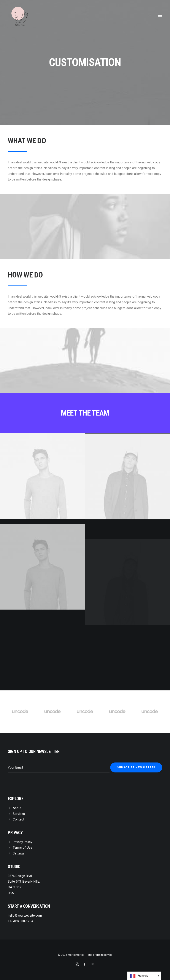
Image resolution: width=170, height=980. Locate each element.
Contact (18, 819)
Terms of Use (22, 848)
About (17, 808)
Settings (19, 853)
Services (19, 814)
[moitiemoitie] (20, 17)
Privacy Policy (22, 842)
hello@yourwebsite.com (25, 916)
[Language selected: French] (144, 976)
